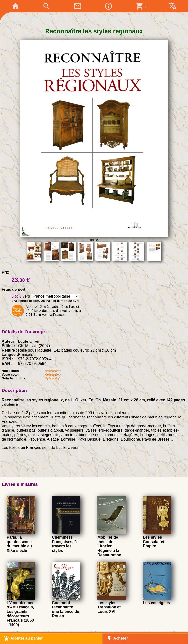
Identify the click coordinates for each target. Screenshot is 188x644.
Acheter (117, 639)
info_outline (108, 6)
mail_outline (78, 6)
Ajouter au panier (23, 639)
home (15, 6)
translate (173, 6)
